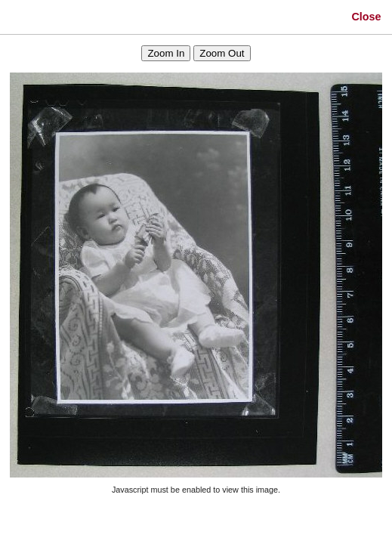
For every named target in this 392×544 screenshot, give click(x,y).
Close (366, 17)
